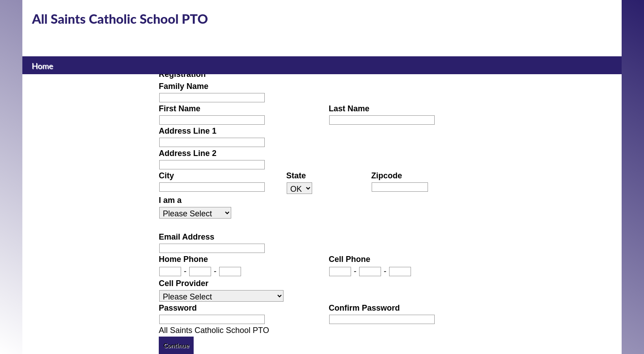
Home (42, 65)
